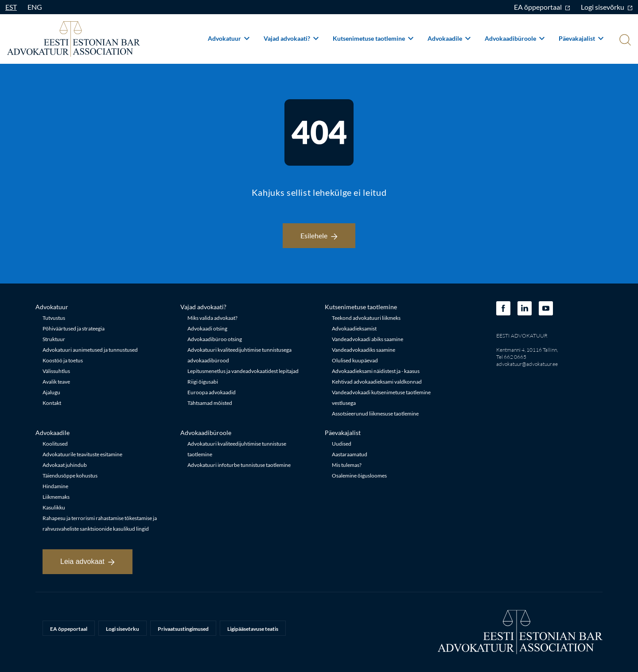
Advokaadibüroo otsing (215, 339)
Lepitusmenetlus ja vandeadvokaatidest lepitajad (243, 371)
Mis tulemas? (347, 465)
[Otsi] (624, 41)
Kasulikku (54, 507)
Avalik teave (56, 382)
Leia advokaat (88, 561)
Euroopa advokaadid (212, 392)
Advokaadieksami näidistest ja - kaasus (376, 371)
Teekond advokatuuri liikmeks (366, 318)
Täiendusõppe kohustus (70, 476)
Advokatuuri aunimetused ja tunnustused (90, 350)
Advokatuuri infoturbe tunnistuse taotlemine (239, 465)
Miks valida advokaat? (212, 318)
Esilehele (319, 235)
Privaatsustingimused (183, 629)
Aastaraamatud (350, 454)
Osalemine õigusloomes (359, 476)
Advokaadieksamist (354, 328)
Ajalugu (51, 392)
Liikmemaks (56, 497)
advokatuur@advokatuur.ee (527, 364)
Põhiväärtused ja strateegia (74, 328)
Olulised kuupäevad (355, 360)
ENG (35, 7)
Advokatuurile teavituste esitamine (82, 454)
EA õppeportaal (542, 7)
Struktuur (54, 339)
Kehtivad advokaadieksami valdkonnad (377, 382)
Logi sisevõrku (607, 7)
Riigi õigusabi (203, 382)
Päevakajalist (581, 38)
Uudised (342, 444)
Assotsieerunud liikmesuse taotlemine (375, 414)
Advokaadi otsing (207, 328)
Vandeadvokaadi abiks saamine (368, 339)
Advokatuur (229, 38)
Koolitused (55, 444)
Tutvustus (54, 318)
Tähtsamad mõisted (210, 403)
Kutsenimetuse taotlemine (373, 38)
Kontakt (52, 403)
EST (11, 7)
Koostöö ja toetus (63, 360)
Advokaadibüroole (515, 38)
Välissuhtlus (56, 371)
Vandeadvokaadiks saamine (364, 350)
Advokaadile (449, 38)
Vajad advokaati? (291, 38)
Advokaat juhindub (65, 465)
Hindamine (55, 486)
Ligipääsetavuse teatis (253, 629)
